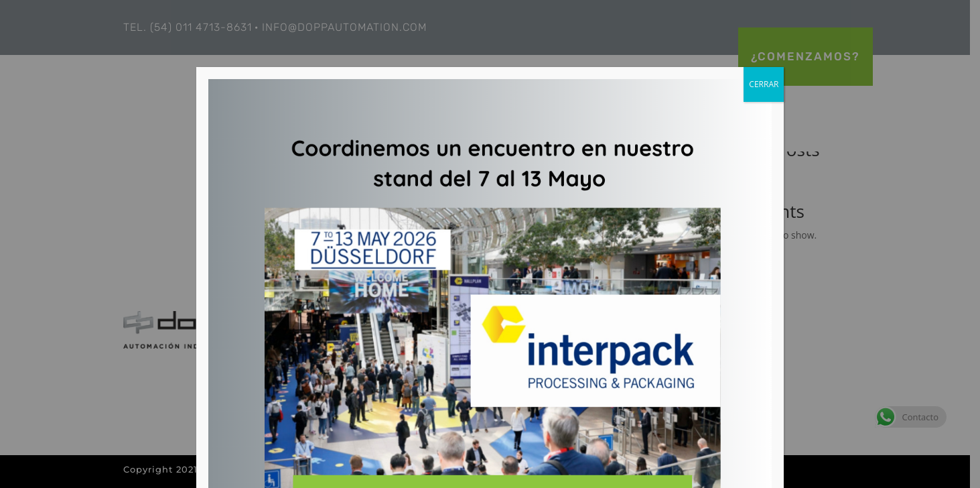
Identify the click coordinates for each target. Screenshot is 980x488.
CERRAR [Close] (764, 84)
